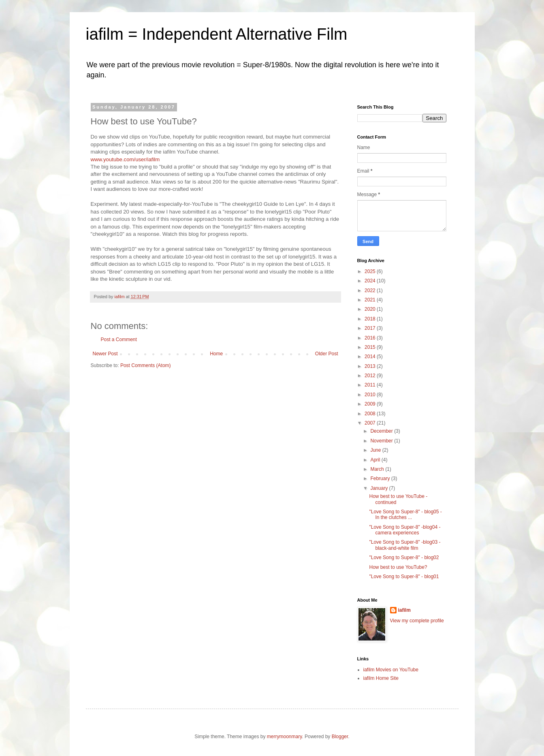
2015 (371, 347)
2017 (371, 328)
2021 (371, 300)
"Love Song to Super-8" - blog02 (404, 557)
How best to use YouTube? (398, 567)
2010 (371, 395)
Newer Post (105, 354)
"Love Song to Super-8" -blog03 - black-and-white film (405, 545)
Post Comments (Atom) (146, 365)
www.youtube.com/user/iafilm (125, 159)
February (381, 478)
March (378, 469)
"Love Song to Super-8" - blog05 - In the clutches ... (405, 515)
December (382, 431)
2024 (371, 281)
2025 (371, 271)
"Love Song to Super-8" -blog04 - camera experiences (405, 530)
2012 (371, 376)
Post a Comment (119, 340)
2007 (371, 423)
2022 (371, 290)
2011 (371, 385)
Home (216, 354)
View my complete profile (417, 621)
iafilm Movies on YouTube (391, 670)
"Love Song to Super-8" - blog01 (404, 577)
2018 (371, 319)
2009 (371, 404)
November (382, 441)
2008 (371, 414)
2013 (371, 366)
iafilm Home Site (381, 678)
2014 (371, 357)
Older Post (327, 354)
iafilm (404, 610)
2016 (371, 338)
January (380, 488)
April (376, 460)
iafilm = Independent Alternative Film (217, 34)
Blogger (340, 737)
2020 (371, 309)
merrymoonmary (284, 737)
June (376, 450)
